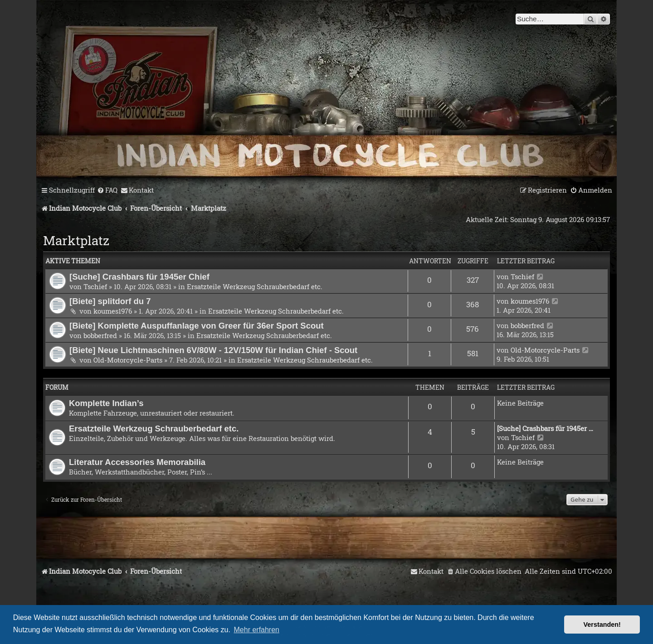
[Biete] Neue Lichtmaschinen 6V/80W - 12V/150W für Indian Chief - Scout (213, 350)
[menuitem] (107, 190)
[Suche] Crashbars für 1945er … (545, 428)
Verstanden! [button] (602, 625)
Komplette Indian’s (106, 403)
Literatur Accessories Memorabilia (137, 462)
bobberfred (100, 335)
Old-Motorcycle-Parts (128, 360)
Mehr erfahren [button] (257, 630)
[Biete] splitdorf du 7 (110, 301)
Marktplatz (76, 240)
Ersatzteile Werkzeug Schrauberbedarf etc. (255, 286)
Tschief (95, 286)
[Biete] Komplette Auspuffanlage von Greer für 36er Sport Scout (197, 326)
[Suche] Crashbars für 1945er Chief (139, 277)
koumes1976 (113, 311)
